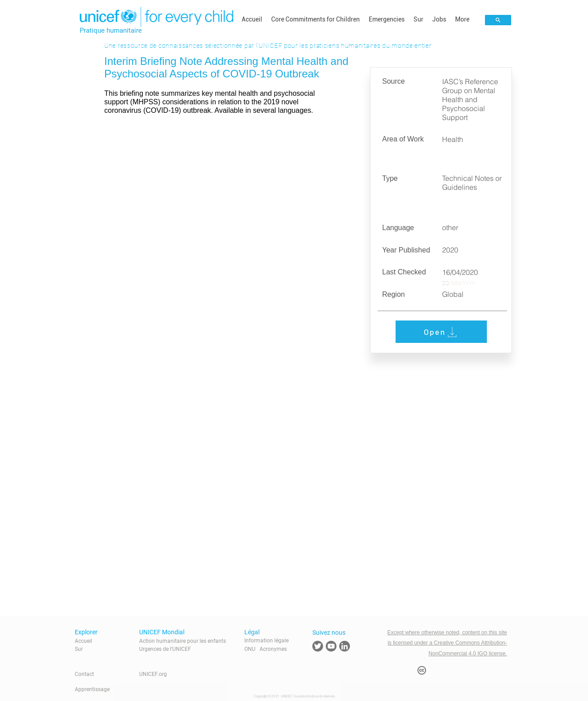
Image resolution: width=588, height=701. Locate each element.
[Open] (441, 332)
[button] (315, 19)
